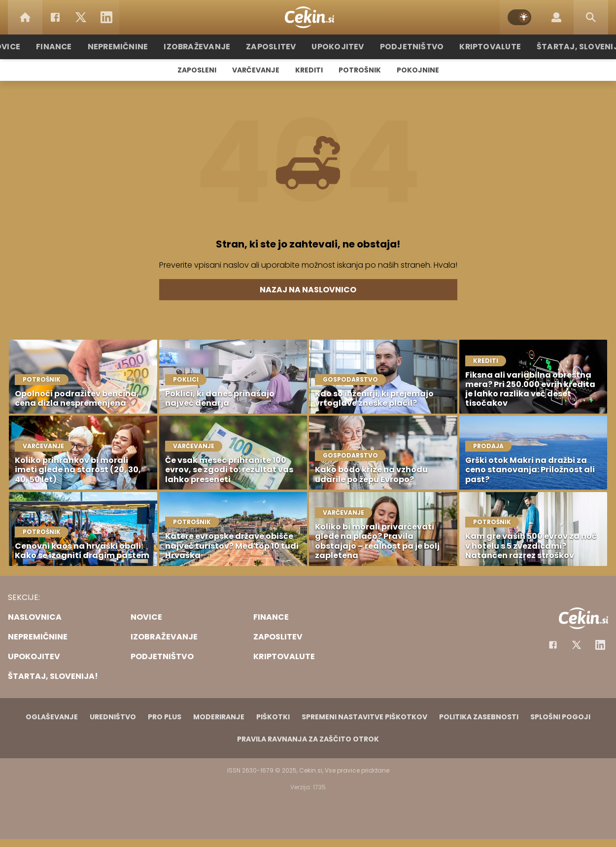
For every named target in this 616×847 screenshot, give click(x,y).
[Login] (556, 17)
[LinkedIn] (106, 17)
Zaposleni (197, 70)
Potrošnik (360, 70)
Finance (69, 47)
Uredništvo (113, 717)
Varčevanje (256, 70)
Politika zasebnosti (479, 717)
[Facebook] (55, 17)
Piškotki (273, 717)
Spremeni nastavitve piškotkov (364, 717)
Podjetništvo (408, 47)
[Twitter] (81, 17)
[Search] (591, 17)
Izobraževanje (205, 47)
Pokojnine (418, 70)
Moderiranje (219, 717)
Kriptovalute (482, 47)
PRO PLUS (165, 717)
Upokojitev (338, 47)
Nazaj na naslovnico (308, 290)
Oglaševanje (52, 717)
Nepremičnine (130, 47)
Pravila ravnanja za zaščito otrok (308, 739)
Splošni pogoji (560, 717)
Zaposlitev (275, 47)
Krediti (309, 70)
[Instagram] (600, 645)
